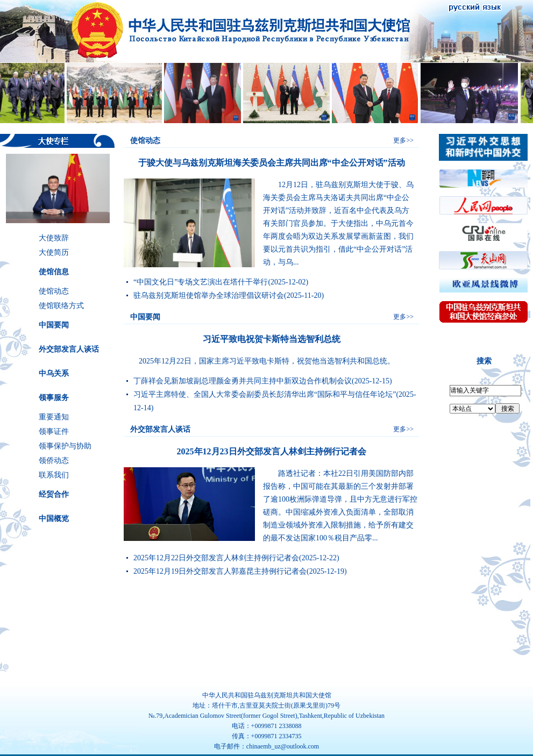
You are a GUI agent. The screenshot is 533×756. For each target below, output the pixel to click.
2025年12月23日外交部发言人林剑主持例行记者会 (272, 451)
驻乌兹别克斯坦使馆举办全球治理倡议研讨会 (209, 295)
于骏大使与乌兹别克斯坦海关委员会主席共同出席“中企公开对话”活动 (272, 163)
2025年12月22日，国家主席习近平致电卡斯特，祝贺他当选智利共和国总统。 (259, 361)
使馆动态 (54, 291)
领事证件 (54, 432)
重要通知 (54, 417)
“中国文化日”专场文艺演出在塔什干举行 (201, 282)
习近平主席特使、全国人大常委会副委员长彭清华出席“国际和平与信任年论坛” (265, 394)
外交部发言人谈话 (69, 349)
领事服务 (54, 398)
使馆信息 (54, 272)
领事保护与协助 (65, 446)
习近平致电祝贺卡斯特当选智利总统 (272, 339)
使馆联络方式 (61, 306)
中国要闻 (54, 325)
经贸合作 (54, 494)
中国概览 (54, 519)
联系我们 (54, 475)
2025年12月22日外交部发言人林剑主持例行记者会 (216, 558)
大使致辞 (54, 238)
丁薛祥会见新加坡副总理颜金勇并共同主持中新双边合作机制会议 (243, 381)
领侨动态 (54, 461)
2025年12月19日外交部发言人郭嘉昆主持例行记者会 (220, 571)
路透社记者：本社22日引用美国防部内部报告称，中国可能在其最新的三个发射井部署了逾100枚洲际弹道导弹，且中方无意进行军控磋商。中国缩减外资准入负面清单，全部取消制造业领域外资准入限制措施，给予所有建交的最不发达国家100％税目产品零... (340, 506)
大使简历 (54, 252)
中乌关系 (54, 373)
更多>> (403, 140)
